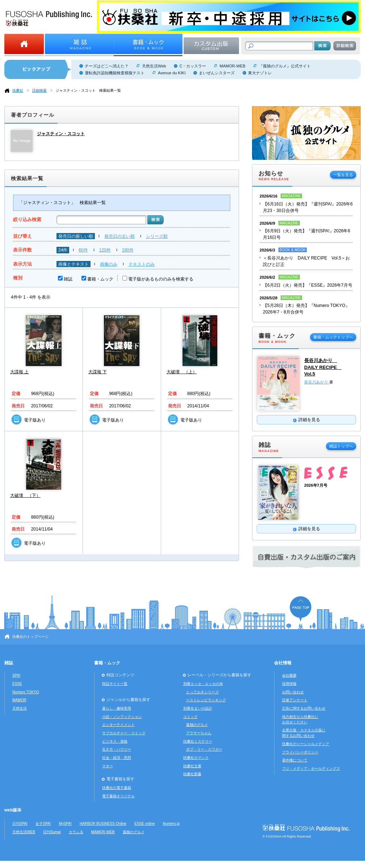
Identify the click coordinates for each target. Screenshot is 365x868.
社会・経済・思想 (117, 758)
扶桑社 (18, 90)
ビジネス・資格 (115, 741)
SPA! (16, 675)
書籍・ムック (100, 279)
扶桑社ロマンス (196, 758)
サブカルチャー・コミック (124, 733)
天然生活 (20, 708)
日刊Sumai (52, 832)
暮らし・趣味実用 (117, 708)
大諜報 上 (19, 372)
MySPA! (65, 824)
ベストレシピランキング (206, 700)
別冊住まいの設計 (198, 708)
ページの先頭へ (301, 609)
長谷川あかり (317, 382)
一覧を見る (343, 175)
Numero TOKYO (26, 692)
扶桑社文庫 (192, 766)
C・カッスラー (193, 66)
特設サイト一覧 (115, 684)
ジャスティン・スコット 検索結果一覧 (88, 90)
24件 (63, 250)
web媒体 (13, 810)
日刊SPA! (20, 824)
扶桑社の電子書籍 (117, 788)
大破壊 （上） (182, 372)
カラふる (76, 832)
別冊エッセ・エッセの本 (203, 684)
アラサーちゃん (199, 733)
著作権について (295, 760)
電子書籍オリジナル (118, 796)
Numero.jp (171, 824)
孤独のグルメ (197, 725)
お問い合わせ (293, 692)
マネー (108, 766)
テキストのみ (142, 264)
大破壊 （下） (25, 495)
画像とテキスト (74, 264)
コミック (190, 717)
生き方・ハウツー (117, 749)
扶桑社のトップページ (30, 637)
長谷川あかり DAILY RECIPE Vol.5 (323, 367)
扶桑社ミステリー (198, 741)
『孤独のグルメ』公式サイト (285, 66)
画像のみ (109, 264)
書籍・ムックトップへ (333, 337)
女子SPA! (43, 824)
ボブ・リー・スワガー (204, 749)
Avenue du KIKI (172, 73)
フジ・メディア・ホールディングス (311, 769)
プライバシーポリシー (300, 752)
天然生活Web (154, 66)
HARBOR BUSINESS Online (103, 824)
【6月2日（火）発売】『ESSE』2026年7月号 (308, 285)
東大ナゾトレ (260, 73)
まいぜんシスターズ (217, 73)
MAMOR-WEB (232, 66)
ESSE (17, 684)
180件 (128, 250)
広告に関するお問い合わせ (304, 708)
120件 (105, 250)
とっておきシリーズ (202, 692)
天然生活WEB (24, 832)
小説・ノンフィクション (122, 717)
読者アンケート (295, 700)
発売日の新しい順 (76, 236)
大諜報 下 (98, 372)
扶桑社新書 (192, 774)
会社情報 (283, 663)
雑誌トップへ (341, 446)
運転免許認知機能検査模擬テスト (115, 73)
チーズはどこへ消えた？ (107, 66)
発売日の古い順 (119, 236)
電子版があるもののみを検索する (161, 279)
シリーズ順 (157, 236)
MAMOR (19, 700)
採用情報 (289, 684)
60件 (83, 250)
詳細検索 (39, 90)
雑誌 (68, 279)
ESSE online (145, 824)
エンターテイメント (118, 725)
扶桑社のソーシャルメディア (306, 744)
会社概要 (289, 675)
